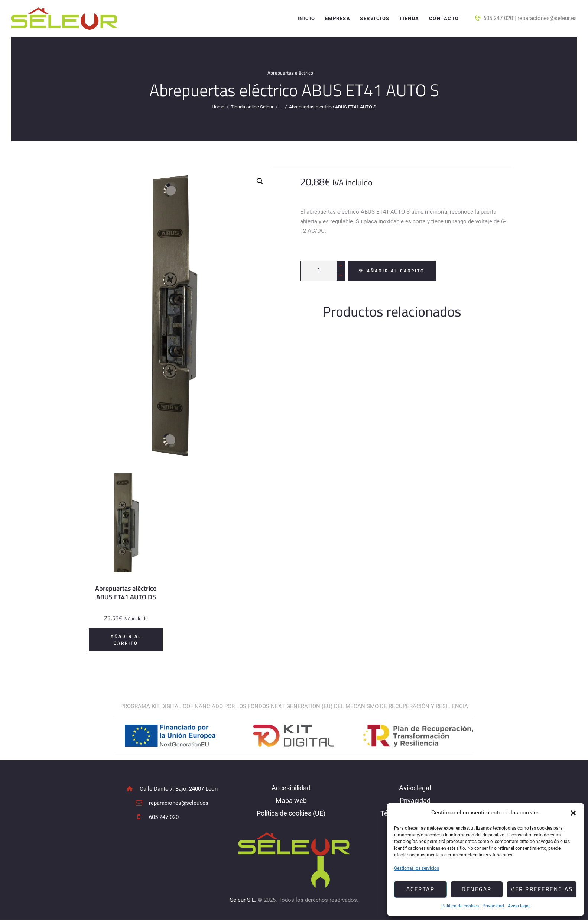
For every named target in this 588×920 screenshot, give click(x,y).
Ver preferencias (542, 889)
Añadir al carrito (396, 271)
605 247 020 (498, 18)
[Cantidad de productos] (322, 271)
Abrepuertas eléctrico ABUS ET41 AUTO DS (126, 593)
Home (218, 107)
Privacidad (493, 906)
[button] (573, 813)
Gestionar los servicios (417, 868)
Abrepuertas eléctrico (290, 73)
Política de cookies (460, 906)
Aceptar (421, 889)
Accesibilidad (291, 788)
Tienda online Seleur (252, 107)
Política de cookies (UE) (291, 813)
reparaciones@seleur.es (547, 18)
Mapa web (291, 801)
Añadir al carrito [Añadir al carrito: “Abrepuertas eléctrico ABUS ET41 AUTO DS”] (126, 640)
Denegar (477, 889)
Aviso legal (519, 906)
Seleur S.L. (243, 900)
